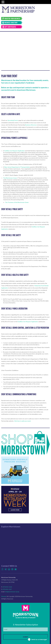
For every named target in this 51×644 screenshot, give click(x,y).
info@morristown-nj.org (12, 592)
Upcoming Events (13, 120)
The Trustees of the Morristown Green (17, 202)
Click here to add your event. (23, 421)
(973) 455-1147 (7, 589)
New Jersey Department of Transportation (17, 167)
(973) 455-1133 (7, 587)
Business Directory (31, 125)
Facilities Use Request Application (15, 151)
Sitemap (4, 596)
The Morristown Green (10, 178)
